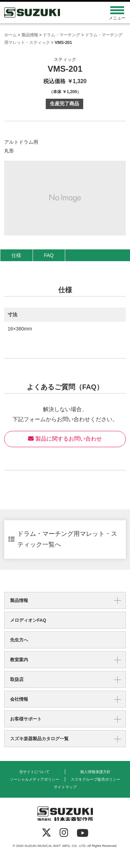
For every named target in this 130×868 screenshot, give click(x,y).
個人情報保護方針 (95, 772)
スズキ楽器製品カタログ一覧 (39, 739)
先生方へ (19, 640)
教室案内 (19, 660)
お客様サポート (26, 719)
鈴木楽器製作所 (50, 12)
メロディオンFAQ (28, 620)
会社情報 (19, 699)
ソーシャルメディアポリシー (34, 779)
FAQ (49, 255)
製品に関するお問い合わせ (65, 439)
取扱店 (17, 679)
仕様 (16, 255)
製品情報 (19, 600)
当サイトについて (34, 772)
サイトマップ (65, 787)
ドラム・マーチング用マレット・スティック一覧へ (63, 539)
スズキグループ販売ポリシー (96, 779)
